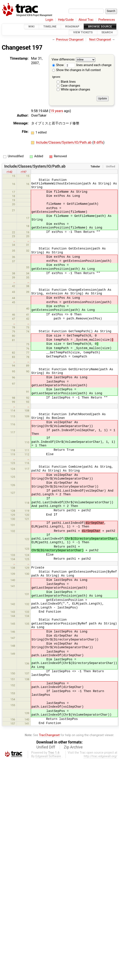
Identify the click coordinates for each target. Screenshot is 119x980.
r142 (9, 172)
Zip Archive (73, 747)
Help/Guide (66, 20)
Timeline (50, 26)
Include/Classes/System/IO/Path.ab (64, 142)
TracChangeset (49, 735)
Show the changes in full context (77, 70)
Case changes (70, 86)
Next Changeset (100, 40)
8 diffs (98, 142)
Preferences (107, 20)
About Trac (86, 20)
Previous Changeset (70, 40)
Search (107, 33)
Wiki (32, 26)
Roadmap (72, 26)
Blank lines (68, 82)
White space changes (76, 90)
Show (58, 65)
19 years (57, 111)
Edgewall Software (48, 756)
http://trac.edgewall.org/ (100, 756)
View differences (63, 60)
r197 (24, 172)
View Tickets (83, 33)
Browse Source (100, 26)
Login (49, 20)
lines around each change (88, 65)
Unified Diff (46, 747)
